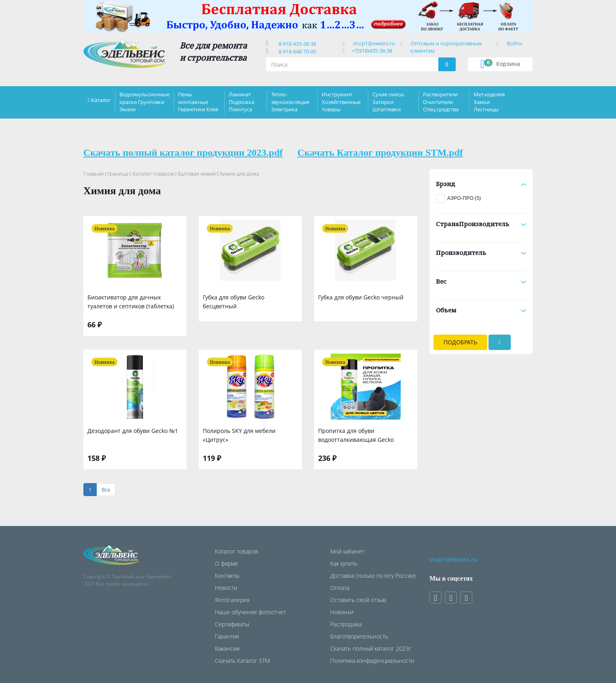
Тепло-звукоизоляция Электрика (290, 102)
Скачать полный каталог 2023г (371, 648)
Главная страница (106, 174)
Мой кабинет (347, 551)
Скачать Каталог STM (242, 661)
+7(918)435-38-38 (372, 51)
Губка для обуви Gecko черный (361, 297)
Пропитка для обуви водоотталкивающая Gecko (356, 435)
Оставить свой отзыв (358, 600)
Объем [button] (481, 310)
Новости (226, 588)
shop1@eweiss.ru (374, 43)
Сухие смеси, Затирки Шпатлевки (389, 102)
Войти (514, 43)
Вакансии (227, 648)
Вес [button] (481, 281)
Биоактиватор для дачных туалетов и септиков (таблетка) (131, 302)
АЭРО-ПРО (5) (464, 198)
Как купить (344, 563)
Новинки (342, 612)
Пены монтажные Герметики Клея (198, 102)
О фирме (226, 563)
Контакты (227, 576)
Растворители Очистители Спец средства (441, 102)
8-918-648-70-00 (296, 51)
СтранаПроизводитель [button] (481, 224)
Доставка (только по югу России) (373, 576)
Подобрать (460, 342)
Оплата (340, 588)
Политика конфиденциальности (372, 661)
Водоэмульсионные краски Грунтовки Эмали (144, 102)
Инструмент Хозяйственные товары (341, 102)
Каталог (101, 100)
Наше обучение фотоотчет (250, 612)
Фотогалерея (232, 600)
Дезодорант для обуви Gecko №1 (133, 431)
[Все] (106, 490)
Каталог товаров (153, 174)
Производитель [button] (481, 252)
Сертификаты (232, 624)
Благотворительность (359, 636)
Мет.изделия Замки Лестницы (489, 102)
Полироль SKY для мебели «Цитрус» (239, 435)
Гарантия (227, 636)
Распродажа (346, 624)
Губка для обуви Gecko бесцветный (234, 302)
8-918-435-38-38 (296, 44)
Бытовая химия (197, 174)
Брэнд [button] (481, 184)
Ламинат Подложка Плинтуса (241, 102)
